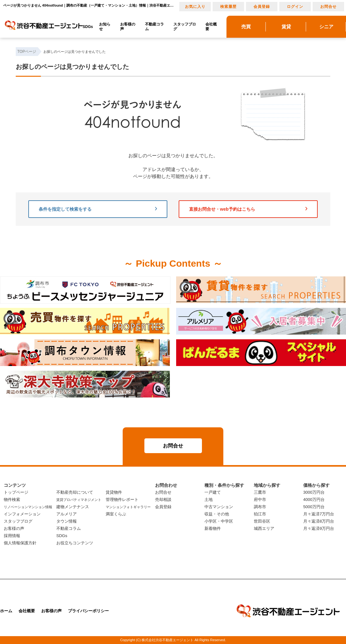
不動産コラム (154, 27)
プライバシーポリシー (88, 611)
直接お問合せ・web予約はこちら (248, 209)
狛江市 (260, 514)
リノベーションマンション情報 (28, 507)
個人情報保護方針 (20, 543)
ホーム (6, 611)
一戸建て (213, 492)
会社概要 (211, 27)
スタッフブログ (185, 27)
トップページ (16, 492)
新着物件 (213, 528)
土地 (209, 500)
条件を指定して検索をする (98, 209)
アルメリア (67, 514)
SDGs (88, 27)
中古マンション (219, 507)
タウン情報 (67, 521)
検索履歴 (228, 7)
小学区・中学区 (219, 521)
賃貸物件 (114, 492)
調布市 (260, 507)
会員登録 (262, 7)
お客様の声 (128, 27)
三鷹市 (260, 492)
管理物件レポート (122, 500)
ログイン (295, 7)
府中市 (260, 500)
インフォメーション (22, 514)
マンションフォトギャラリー (128, 507)
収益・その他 (217, 514)
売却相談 (163, 500)
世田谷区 (262, 521)
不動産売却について (75, 492)
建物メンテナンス (73, 507)
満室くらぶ (116, 514)
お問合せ (328, 7)
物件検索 (12, 500)
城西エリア (264, 528)
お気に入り (195, 7)
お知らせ (105, 27)
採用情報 (12, 536)
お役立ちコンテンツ (75, 543)
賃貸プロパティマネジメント (79, 500)
